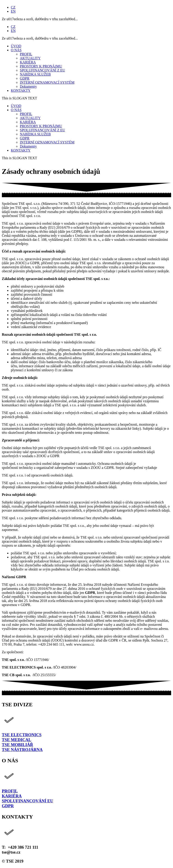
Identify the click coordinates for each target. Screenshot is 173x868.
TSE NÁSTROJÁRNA (22, 750)
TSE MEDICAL (16, 740)
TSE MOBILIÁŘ (17, 745)
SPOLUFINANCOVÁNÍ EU (27, 801)
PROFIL (10, 791)
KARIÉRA (12, 796)
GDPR (8, 806)
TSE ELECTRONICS (22, 735)
